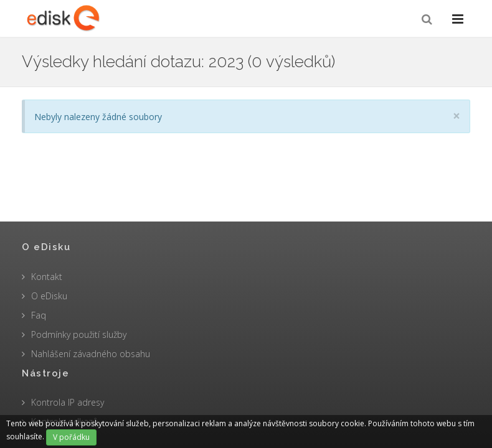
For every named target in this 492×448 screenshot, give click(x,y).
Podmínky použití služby (79, 334)
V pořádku (71, 437)
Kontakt (47, 277)
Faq (39, 315)
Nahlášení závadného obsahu (91, 354)
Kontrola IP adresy (68, 402)
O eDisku (49, 296)
